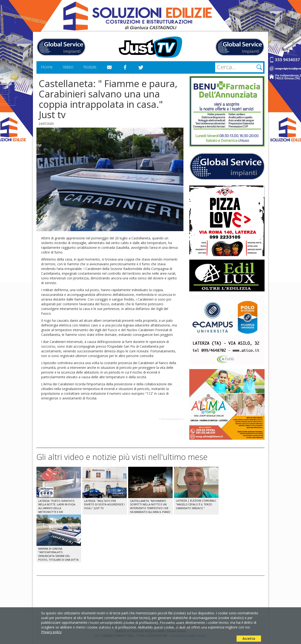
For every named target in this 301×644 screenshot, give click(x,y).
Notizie (90, 67)
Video (68, 67)
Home (47, 67)
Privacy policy (51, 632)
